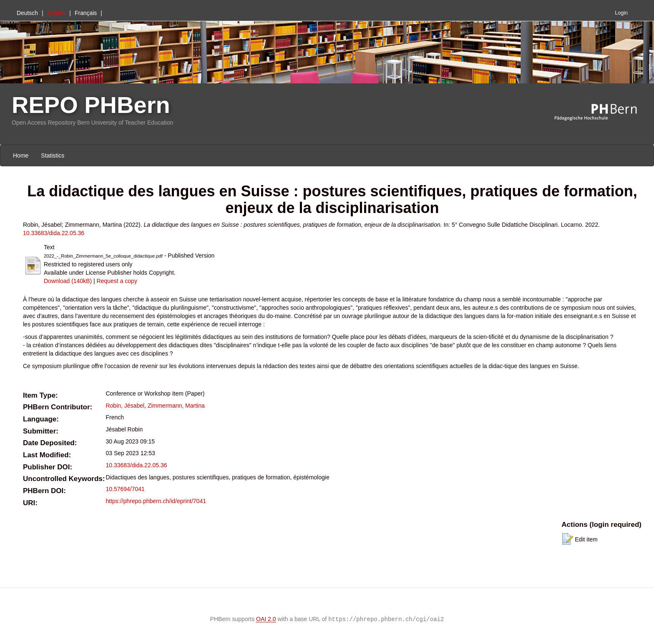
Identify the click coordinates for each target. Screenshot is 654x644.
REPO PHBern (91, 105)
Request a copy (117, 281)
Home (21, 155)
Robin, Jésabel (125, 406)
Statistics (53, 155)
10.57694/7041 (125, 489)
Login (621, 13)
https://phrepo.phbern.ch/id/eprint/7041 (156, 501)
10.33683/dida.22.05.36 (54, 233)
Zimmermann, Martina (176, 406)
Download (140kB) (68, 281)
